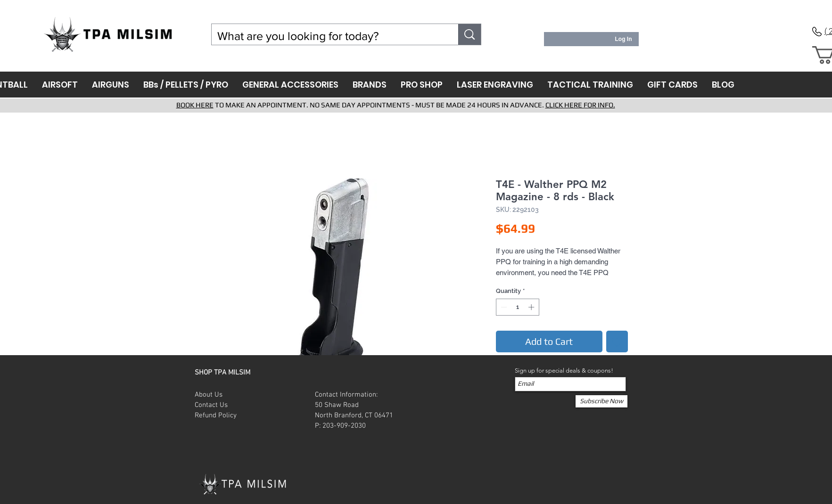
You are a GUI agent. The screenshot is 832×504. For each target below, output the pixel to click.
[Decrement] (503, 307)
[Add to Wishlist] (617, 341)
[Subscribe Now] (601, 401)
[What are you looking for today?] (328, 36)
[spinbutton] (517, 307)
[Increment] (532, 307)
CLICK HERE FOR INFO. (580, 105)
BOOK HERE (195, 105)
